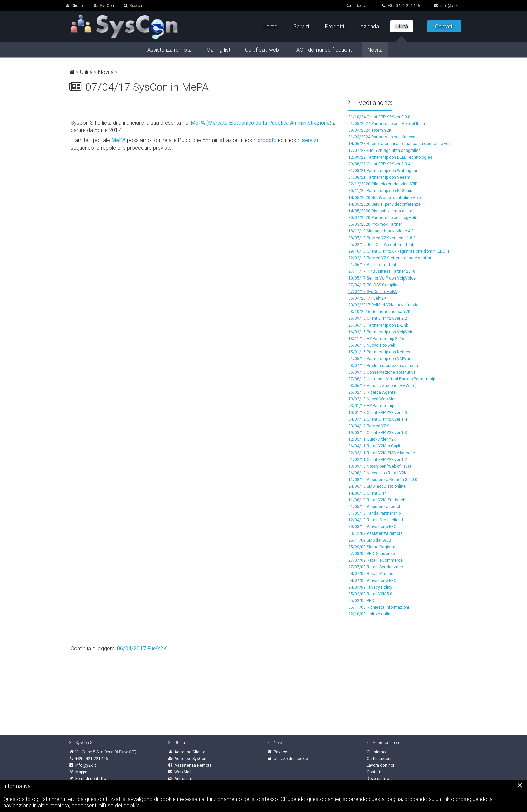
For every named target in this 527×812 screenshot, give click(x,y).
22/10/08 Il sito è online (370, 614)
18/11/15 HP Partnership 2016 (376, 339)
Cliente (78, 6)
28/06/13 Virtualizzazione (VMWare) (382, 386)
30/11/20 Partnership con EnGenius (381, 191)
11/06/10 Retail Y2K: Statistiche (378, 500)
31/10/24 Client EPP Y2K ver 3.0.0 (379, 117)
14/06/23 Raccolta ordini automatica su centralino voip (400, 144)
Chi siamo (376, 752)
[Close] (520, 785)
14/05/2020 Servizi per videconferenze (384, 204)
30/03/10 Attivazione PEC (372, 527)
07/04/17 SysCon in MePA (372, 292)
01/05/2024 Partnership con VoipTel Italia (387, 124)
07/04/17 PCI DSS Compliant (375, 285)
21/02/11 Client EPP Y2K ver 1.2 (378, 460)
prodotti (267, 140)
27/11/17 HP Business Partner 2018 (382, 271)
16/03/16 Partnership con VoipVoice (382, 332)
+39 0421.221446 (401, 6)
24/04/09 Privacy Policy (370, 587)
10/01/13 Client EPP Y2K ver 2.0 (378, 413)
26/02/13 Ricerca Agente (372, 392)
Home (270, 26)
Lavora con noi (380, 765)
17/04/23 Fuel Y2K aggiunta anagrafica (384, 151)
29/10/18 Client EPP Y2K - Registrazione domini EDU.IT (399, 251)
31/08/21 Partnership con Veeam (379, 177)
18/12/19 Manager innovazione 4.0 (381, 231)
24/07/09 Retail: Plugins (371, 574)
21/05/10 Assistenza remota (375, 507)
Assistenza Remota (193, 765)
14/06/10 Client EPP (367, 493)
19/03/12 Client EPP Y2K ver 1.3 (378, 433)
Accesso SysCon (190, 759)
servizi (310, 140)
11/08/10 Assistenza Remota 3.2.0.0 (383, 480)
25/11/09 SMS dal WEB (370, 540)
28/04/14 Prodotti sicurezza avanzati (383, 366)
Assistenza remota (169, 50)
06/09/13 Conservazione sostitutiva (382, 372)
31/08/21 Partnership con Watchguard (384, 171)
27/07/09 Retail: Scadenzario (376, 567)
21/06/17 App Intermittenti (373, 265)
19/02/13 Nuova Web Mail (372, 399)
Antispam (183, 779)
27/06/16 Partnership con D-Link (378, 325)
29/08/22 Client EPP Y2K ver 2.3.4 (379, 164)
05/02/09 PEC (361, 601)
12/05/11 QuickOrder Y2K (372, 439)
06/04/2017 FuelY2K (367, 298)
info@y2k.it (448, 6)
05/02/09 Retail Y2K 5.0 (370, 594)
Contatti (444, 26)
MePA (118, 140)
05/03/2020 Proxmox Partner (375, 224)
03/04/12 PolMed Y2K (368, 426)
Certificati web (262, 50)
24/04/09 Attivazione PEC (372, 581)
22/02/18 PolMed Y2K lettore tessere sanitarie (391, 258)
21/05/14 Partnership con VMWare (380, 359)
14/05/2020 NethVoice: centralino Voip (384, 198)
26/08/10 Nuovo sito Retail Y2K (377, 473)
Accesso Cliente (190, 752)
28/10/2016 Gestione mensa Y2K (379, 312)
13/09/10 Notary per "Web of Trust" (380, 466)
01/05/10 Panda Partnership (374, 513)
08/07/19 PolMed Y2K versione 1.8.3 (382, 238)
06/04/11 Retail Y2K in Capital (376, 446)
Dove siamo (378, 779)
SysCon (107, 6)
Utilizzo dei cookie (291, 759)
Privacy (280, 752)
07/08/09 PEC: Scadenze (372, 554)
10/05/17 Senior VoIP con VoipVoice (382, 278)
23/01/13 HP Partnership (371, 406)
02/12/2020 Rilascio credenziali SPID (383, 184)
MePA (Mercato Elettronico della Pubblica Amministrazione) (261, 123)
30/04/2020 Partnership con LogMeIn (383, 218)
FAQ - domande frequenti (323, 50)
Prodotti (335, 26)
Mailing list (218, 50)
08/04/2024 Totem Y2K (370, 130)
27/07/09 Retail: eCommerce (375, 560)
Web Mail (183, 772)
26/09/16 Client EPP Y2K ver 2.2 (378, 318)
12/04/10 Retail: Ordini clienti (376, 520)
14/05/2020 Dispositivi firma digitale (382, 211)
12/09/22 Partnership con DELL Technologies (390, 157)
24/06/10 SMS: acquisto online (377, 486)
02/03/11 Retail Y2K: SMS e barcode (382, 453)
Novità (106, 72)
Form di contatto (91, 779)
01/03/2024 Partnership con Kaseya (382, 137)
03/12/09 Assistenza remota (375, 533)
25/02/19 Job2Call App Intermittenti (381, 245)
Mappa (81, 772)
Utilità (86, 72)
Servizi (301, 26)
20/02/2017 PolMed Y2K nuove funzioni (385, 305)
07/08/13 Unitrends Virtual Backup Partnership (392, 379)
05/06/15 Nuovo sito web (372, 345)
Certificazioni (379, 759)
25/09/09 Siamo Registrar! (373, 547)
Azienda (370, 26)
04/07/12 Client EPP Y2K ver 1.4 (378, 419)
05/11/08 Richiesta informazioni (379, 607)
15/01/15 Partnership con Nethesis (381, 352)
